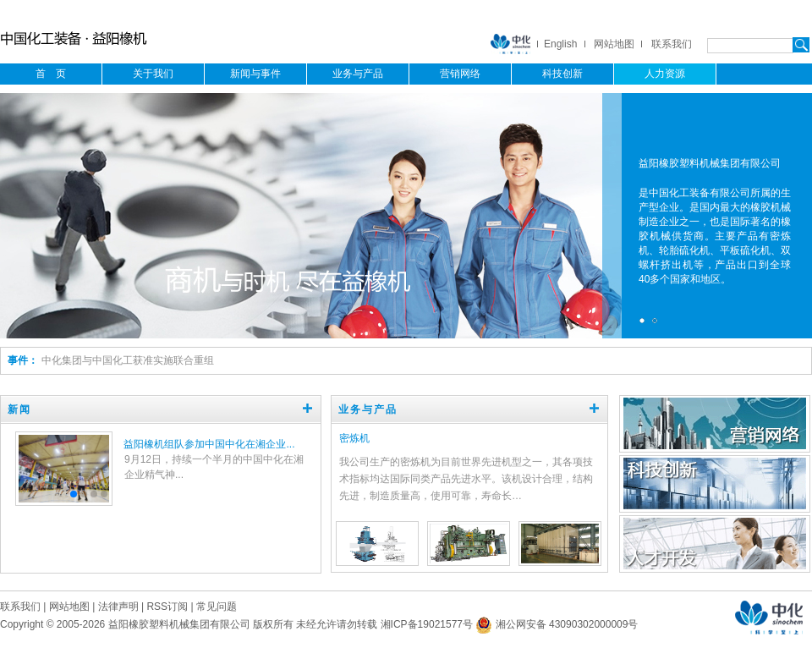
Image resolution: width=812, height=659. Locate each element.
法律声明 (118, 607)
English (560, 44)
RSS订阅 (167, 607)
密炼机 (354, 438)
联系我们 (672, 44)
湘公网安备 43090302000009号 (557, 625)
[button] (74, 494)
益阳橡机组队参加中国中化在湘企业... (209, 444)
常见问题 (217, 607)
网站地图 (614, 44)
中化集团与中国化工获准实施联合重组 (128, 360)
